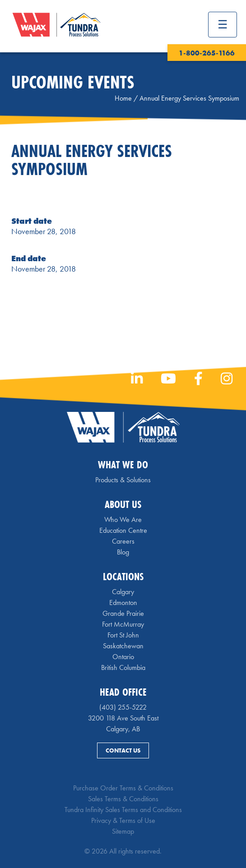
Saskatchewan (123, 646)
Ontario (123, 657)
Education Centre (123, 530)
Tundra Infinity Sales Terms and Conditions (123, 810)
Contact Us (123, 750)
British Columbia (123, 667)
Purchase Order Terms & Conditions (123, 788)
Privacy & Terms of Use (123, 820)
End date (29, 258)
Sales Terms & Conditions (123, 799)
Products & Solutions (123, 480)
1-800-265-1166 (207, 53)
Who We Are (123, 519)
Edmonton (123, 603)
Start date (32, 221)
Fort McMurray (123, 624)
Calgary (123, 592)
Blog (123, 552)
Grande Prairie (123, 613)
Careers (123, 541)
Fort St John (123, 635)
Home (123, 98)
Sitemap (123, 831)
